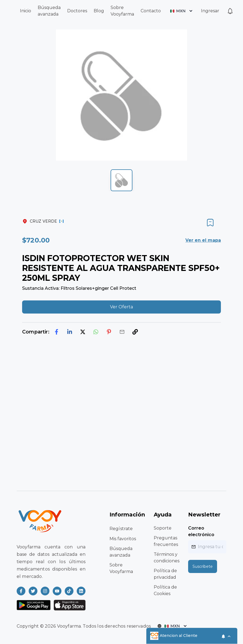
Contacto (151, 11)
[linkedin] (70, 332)
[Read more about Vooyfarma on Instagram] (45, 591)
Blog (99, 11)
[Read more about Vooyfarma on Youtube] (57, 591)
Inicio (26, 11)
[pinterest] (109, 332)
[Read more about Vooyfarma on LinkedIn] (81, 591)
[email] (122, 332)
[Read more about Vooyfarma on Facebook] (21, 591)
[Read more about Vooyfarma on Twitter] (33, 591)
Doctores (77, 11)
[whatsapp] (96, 332)
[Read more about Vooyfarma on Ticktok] (69, 591)
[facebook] (57, 332)
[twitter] (83, 332)
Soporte (163, 528)
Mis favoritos (123, 539)
